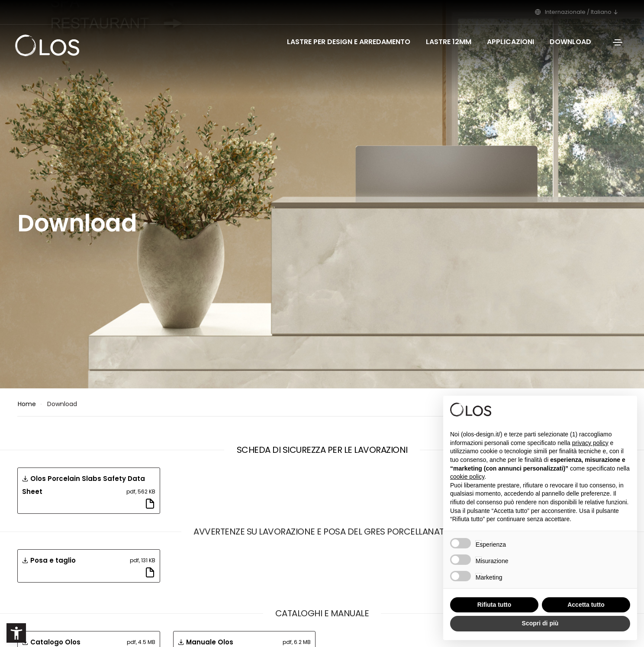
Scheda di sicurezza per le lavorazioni (322, 450)
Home (27, 404)
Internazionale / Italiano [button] (579, 12)
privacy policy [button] (590, 443)
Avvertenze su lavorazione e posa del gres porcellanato (322, 532)
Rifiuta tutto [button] (494, 605)
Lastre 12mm (449, 42)
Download (570, 42)
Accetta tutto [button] (586, 605)
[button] (16, 633)
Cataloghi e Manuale (322, 613)
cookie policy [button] (467, 477)
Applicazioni (510, 42)
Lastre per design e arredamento (349, 42)
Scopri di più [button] (540, 623)
